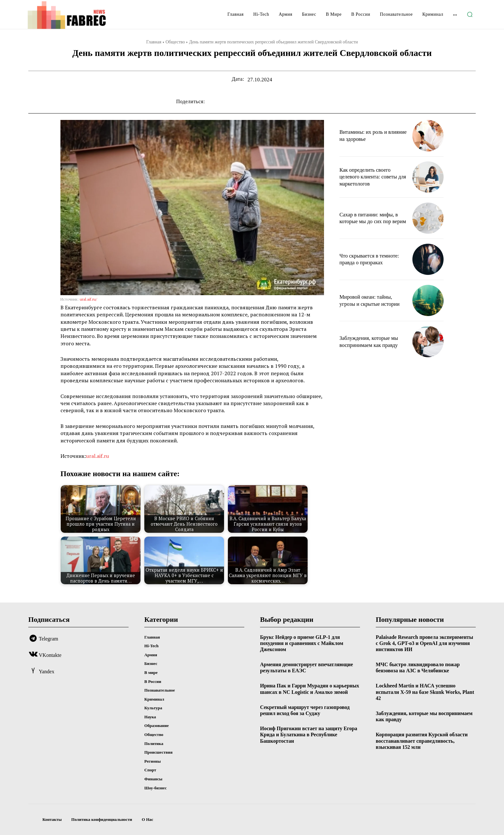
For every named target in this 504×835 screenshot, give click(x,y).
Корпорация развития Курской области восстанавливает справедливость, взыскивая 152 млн (422, 741)
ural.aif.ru (98, 456)
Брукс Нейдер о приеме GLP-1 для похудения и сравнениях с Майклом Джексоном (302, 643)
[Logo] (78, 15)
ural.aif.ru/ (88, 299)
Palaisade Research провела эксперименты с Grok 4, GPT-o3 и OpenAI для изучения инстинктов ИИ (424, 643)
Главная (154, 42)
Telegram (49, 639)
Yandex (47, 672)
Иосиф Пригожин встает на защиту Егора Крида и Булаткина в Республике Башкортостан (309, 735)
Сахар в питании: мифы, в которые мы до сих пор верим (371, 218)
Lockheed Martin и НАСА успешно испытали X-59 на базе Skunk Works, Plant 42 (425, 692)
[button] (470, 14)
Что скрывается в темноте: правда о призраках (372, 259)
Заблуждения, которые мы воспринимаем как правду (372, 341)
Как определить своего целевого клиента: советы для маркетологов (371, 177)
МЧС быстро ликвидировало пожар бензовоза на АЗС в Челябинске (418, 667)
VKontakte (50, 655)
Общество (175, 42)
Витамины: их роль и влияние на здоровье (365, 135)
